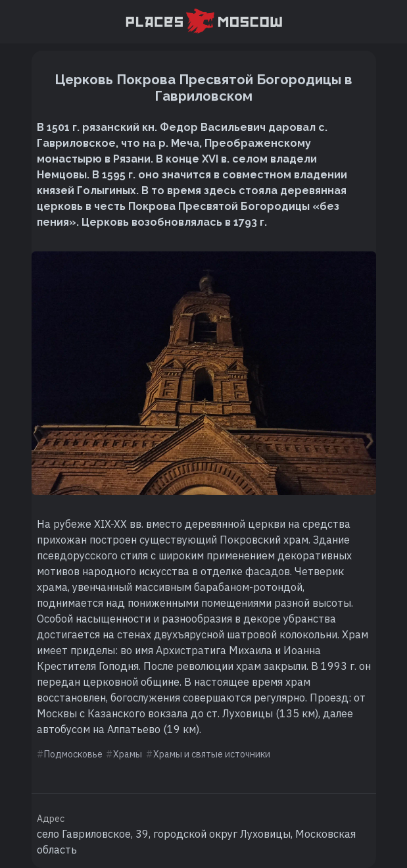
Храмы (128, 754)
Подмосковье (73, 754)
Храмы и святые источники (212, 754)
